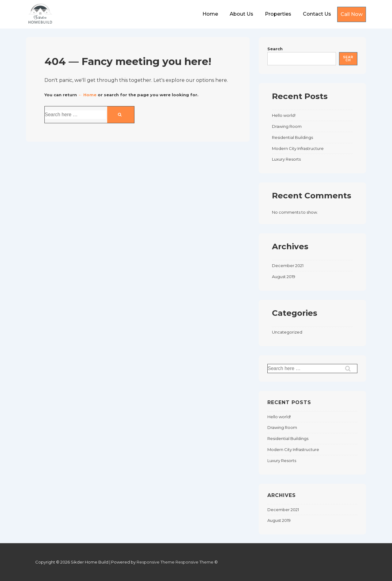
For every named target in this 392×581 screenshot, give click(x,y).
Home (210, 14)
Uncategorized (287, 332)
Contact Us (317, 14)
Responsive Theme (156, 562)
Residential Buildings (292, 137)
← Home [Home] (87, 95)
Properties (278, 14)
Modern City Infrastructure (298, 148)
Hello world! (284, 115)
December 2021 (288, 266)
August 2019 (284, 277)
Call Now (352, 14)
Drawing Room (287, 126)
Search (275, 49)
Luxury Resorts (286, 159)
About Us (241, 14)
